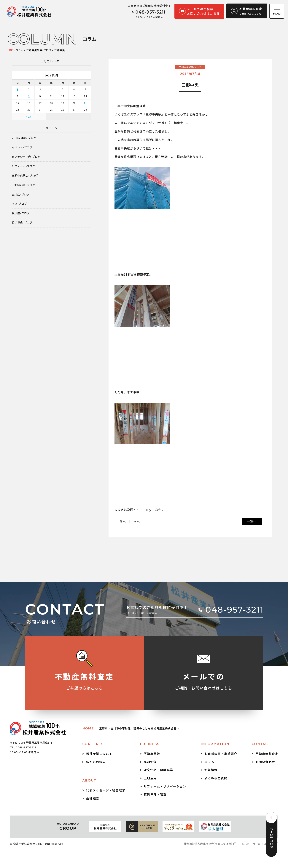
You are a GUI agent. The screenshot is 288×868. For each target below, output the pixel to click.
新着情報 (211, 770)
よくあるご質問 (216, 778)
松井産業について (99, 754)
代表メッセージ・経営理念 (106, 790)
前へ (123, 522)
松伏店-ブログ (21, 213)
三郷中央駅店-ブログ (25, 175)
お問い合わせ (265, 762)
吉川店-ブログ (21, 194)
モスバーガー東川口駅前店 (258, 844)
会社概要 (93, 798)
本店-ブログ (19, 204)
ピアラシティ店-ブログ (26, 157)
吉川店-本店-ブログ (24, 138)
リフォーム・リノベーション (165, 786)
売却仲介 (150, 762)
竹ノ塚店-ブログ (22, 223)
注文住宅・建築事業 (158, 770)
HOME (131, 728)
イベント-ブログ (22, 147)
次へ (137, 522)
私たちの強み (96, 762)
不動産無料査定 (267, 754)
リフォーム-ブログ (24, 166)
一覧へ (252, 521)
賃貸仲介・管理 (155, 794)
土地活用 (150, 778)
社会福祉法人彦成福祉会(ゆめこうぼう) (208, 844)
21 (85, 103)
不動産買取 (152, 754)
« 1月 (29, 117)
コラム (209, 762)
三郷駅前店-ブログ (24, 185)
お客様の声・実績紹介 (221, 754)
